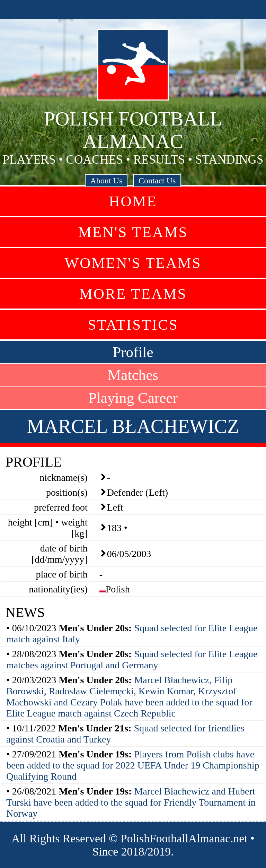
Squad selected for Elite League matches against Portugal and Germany (132, 659)
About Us (107, 181)
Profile (133, 352)
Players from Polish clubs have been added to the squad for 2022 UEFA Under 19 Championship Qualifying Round (133, 765)
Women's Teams (133, 263)
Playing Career (133, 398)
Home (133, 201)
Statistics (133, 325)
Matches (133, 375)
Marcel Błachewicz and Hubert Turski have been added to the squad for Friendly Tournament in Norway (131, 802)
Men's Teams (133, 232)
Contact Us (157, 181)
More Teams (133, 294)
